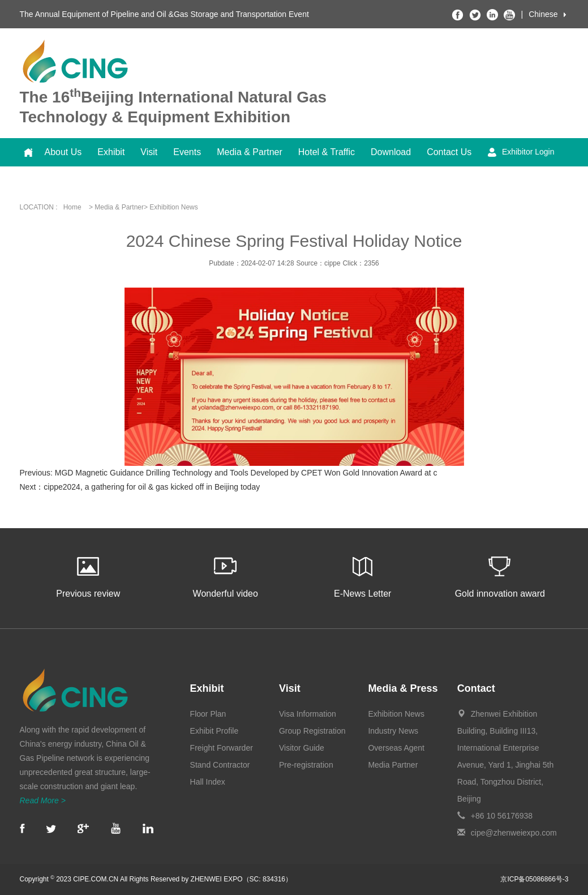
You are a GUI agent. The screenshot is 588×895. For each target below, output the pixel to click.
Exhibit (111, 152)
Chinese (543, 14)
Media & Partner (250, 152)
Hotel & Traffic (327, 152)
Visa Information (308, 714)
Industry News (393, 731)
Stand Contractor (220, 765)
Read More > (43, 800)
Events (187, 152)
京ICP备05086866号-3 (534, 879)
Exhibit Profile (214, 731)
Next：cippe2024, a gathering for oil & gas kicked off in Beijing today (140, 487)
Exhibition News (396, 714)
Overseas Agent (396, 748)
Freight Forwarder (222, 748)
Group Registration (312, 731)
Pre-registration (306, 765)
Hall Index (208, 782)
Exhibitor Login (521, 152)
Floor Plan (208, 714)
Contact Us (449, 152)
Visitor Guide (302, 748)
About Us (63, 152)
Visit (149, 152)
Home (72, 207)
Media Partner (393, 765)
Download (391, 152)
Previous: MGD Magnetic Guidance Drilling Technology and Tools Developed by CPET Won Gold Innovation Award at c (229, 473)
